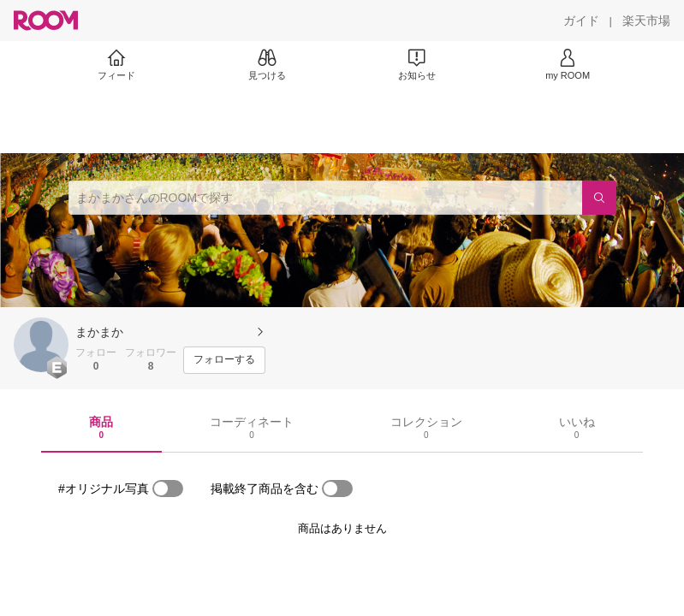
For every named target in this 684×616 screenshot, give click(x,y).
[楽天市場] (646, 21)
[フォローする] (224, 360)
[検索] (599, 198)
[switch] (168, 489)
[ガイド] (581, 21)
